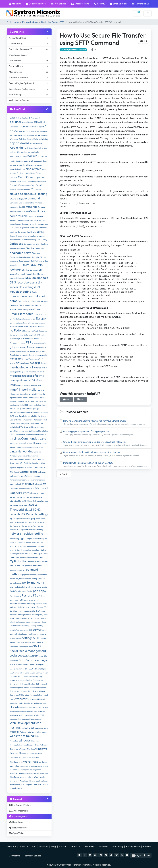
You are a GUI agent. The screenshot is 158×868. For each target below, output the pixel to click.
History (13, 368)
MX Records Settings (35, 514)
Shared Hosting (80, 4)
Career (63, 846)
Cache (38, 173)
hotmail (31, 372)
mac (36, 467)
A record (36, 118)
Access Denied (27, 122)
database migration (32, 244)
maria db (18, 484)
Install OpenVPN (31, 401)
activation (34, 127)
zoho (21, 788)
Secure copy (36, 622)
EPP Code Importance (19, 319)
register (39, 604)
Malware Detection (25, 476)
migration (14, 501)
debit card (40, 249)
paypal (13, 579)
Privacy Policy (133, 846)
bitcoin (37, 169)
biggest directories (17, 169)
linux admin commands (25, 435)
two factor (19, 703)
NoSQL (29, 543)
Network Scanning (36, 530)
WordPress (30, 762)
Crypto (33, 232)
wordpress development (31, 770)
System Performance (35, 680)
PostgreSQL (30, 595)
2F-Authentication (21, 118)
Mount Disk (32, 501)
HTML (42, 376)
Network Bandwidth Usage (28, 522)
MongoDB (22, 501)
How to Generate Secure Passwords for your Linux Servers (104, 422)
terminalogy (15, 688)
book (44, 169)
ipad (35, 409)
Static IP (29, 676)
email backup (23, 310)
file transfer (15, 335)
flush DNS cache (39, 335)
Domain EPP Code (28, 297)
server (37, 630)
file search (42, 331)
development (26, 257)
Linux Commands (25, 438)
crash (26, 228)
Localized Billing (39, 463)
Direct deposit (24, 261)
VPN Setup (36, 715)
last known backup (36, 427)
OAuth (36, 546)
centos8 (13, 182)
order (30, 562)
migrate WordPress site (32, 497)
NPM (34, 543)
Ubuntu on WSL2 (27, 708)
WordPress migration (39, 773)
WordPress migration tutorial (22, 777)
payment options (29, 575)
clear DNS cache (23, 190)
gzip (37, 363)
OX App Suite (19, 566)
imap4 (14, 389)
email (13, 309)
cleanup (13, 190)
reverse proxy (37, 615)
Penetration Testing (29, 579)
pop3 (42, 591)
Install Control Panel (31, 398)
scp (24, 622)
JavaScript (23, 416)
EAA (21, 305)
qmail (12, 600)
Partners (44, 846)
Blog (54, 846)
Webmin (23, 732)
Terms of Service (33, 856)
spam (35, 656)
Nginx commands (34, 539)
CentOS (23, 177)
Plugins (30, 591)
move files (23, 505)
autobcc (24, 152)
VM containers (25, 715)
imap (13, 385)
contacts (13, 224)
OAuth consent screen (26, 550)
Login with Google (25, 467)
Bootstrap (21, 173)
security (25, 625)
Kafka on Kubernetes (25, 420)
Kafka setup (39, 420)
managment (40, 480)
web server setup (42, 728)
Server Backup (141, 4)
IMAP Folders (23, 385)
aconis (17, 127)
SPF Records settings (33, 660)
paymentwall (42, 575)
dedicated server (21, 253)
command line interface (32, 203)
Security (100, 4)
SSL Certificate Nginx (37, 669)
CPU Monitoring (16, 228)
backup (32, 156)
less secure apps (22, 431)
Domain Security (25, 301)
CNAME (13, 199)
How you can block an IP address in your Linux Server (104, 454)
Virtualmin (14, 715)
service (13, 638)
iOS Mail (16, 409)
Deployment (15, 257)
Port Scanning (15, 596)
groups (13, 363)
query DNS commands (24, 600)
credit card (14, 232)
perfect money (16, 583)
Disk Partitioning (37, 261)
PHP (43, 583)
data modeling (30, 240)
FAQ (12, 331)
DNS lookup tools (36, 278)
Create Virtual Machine (38, 228)
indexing (27, 394)
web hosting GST (27, 728)
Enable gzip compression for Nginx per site (104, 433)
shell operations (23, 642)
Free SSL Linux (29, 339)
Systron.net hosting (27, 684)
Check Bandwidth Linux (36, 182)
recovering (31, 604)
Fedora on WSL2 (31, 331)
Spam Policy (117, 846)
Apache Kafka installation (37, 139)
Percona (41, 579)
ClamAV (39, 185)
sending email (23, 630)
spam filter (43, 656)
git (11, 347)
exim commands (38, 323)
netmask (13, 522)
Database (17, 244)
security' (13, 630)
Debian (31, 248)
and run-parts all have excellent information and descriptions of (29, 135)
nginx (23, 538)
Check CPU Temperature (20, 185)
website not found (22, 736)
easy (25, 305)
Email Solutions (119, 4)
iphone (40, 409)
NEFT (43, 519)
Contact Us (75, 846)
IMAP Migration (35, 385)
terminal (43, 684)
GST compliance (23, 363)
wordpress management (20, 773)
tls (21, 691)
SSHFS (27, 664)
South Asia (27, 656)
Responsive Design (17, 615)
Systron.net (14, 684)
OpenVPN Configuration (20, 557)
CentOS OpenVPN (36, 178)
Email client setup (22, 314)
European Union (16, 323)
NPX (39, 543)
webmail (14, 732)
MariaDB (28, 484)
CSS (43, 232)
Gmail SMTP (41, 347)
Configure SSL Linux (38, 220)
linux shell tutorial (29, 459)
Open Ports (33, 554)
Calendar (14, 178)
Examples (27, 323)
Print (143, 41)
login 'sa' (13, 467)
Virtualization (39, 712)
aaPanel (15, 122)
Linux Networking (22, 451)
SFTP (37, 638)
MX (34, 509)
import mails (27, 389)
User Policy (89, 846)
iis (22, 380)
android (15, 139)
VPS (42, 715)
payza (18, 579)
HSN (42, 372)
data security (42, 240)
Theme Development (38, 688)
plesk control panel (34, 587)
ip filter (29, 409)
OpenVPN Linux (37, 557)
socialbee (16, 655)
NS (42, 543)
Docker (35, 292)
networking (14, 539)
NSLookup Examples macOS (21, 546)
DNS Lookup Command (29, 270)
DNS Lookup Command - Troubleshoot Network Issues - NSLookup (27, 274)
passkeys (29, 566)
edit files (31, 305)
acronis (25, 126)
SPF (17, 660)
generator (42, 343)
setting (19, 638)
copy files (21, 224)
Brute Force (30, 173)
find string (28, 335)
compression (18, 216)
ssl (27, 668)
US (43, 708)
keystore (26, 423)
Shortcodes (23, 647)
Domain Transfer (39, 301)
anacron (22, 131)
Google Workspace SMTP (32, 359)
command (33, 198)
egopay (38, 305)
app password (19, 143)
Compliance (37, 211)
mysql (32, 518)
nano (38, 519)
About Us (24, 846)
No (80, 399)
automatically (34, 152)
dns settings (27, 287)
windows (25, 740)
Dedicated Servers (36, 4)
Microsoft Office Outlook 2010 (22, 489)
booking (13, 173)
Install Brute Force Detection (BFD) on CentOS (104, 464)
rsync (26, 618)
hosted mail (40, 368)
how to (37, 372)
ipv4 (41, 412)
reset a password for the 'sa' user (32, 611)
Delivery (37, 253)
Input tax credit (16, 398)
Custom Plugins (16, 236)
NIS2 (17, 543)
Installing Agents (41, 405)
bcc (31, 160)
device (34, 257)
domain (15, 296)
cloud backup (19, 194)
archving (28, 148)
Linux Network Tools (35, 447)
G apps (35, 343)
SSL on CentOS (36, 673)
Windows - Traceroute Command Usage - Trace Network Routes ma (28, 745)
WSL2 (40, 785)
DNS (33, 265)
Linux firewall (19, 443)
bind (28, 169)
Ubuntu (15, 707)
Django (18, 265)
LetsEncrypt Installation (39, 431)
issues (46, 412)
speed (12, 660)
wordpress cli (25, 766)
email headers (40, 314)
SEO (31, 630)
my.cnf (12, 519)
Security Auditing (37, 626)
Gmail (31, 347)
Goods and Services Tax (19, 351)
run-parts (32, 618)
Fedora (19, 330)
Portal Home (13, 22)
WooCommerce (16, 762)
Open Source (43, 554)
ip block (23, 409)
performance (31, 582)
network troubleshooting (26, 533)
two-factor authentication (35, 703)
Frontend (22, 343)
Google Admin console (19, 355)
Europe (41, 318)
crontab (27, 232)
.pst (11, 118)
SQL (11, 664)
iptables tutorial (32, 412)
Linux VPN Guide (22, 463)
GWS (32, 363)
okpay (38, 550)
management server (27, 480)
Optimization (19, 561)
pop (36, 591)
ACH (36, 122)
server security (40, 634)
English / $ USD (141, 855)
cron (21, 232)
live (31, 463)
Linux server (23, 456)
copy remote (43, 224)
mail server (42, 472)
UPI (40, 708)
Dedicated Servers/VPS (53, 22)
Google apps (34, 355)
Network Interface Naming (32, 526)
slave (31, 647)
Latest (12, 431)
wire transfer (33, 758)
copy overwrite (31, 224)
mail (21, 472)
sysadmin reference (18, 680)
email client (35, 309)
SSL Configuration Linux (19, 673)
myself (26, 519)
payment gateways (18, 570)
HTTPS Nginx (15, 381)
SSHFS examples (37, 664)
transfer (21, 699)
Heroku (44, 363)
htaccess (16, 376)
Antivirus (23, 139)
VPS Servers (59, 4)
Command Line (16, 203)
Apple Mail (17, 148)
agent (41, 127)
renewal (33, 607)
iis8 (40, 381)
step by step (37, 676)
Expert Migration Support (34, 327)
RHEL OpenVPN (16, 618)
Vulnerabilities (16, 719)
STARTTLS (20, 676)
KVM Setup (24, 427)
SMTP (37, 646)
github (17, 347)
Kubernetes (34, 423)
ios (11, 409)
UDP (36, 708)
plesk (23, 587)
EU (34, 319)
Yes (66, 399)
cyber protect (28, 236)
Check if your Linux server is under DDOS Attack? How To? (104, 443)
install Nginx (19, 401)
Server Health (28, 634)
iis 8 (26, 381)
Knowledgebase (30, 22)
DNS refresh (32, 283)
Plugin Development (18, 591)
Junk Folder (33, 416)
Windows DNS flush (27, 749)
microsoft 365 (40, 484)
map (12, 484)
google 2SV (40, 351)
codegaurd (21, 199)
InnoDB (42, 394)
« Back (64, 474)
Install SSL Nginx (27, 405)
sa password (42, 618)
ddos (23, 249)
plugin (44, 587)
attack (35, 148)
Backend (23, 156)
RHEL (46, 615)
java (17, 416)
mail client (30, 472)
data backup (39, 236)
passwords (37, 566)
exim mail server (16, 327)
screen (28, 622)
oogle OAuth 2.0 (21, 554)
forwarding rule (16, 339)
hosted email (25, 367)
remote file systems (22, 607)
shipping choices (37, 642)
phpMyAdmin (15, 587)
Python (42, 596)
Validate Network (26, 712)
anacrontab (31, 131)
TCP (38, 684)
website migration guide (36, 732)
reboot (23, 604)
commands (30, 207)
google (32, 351)
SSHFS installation (17, 669)
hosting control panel (18, 372)
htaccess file (30, 376)
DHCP (40, 257)
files (21, 335)
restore (28, 615)
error (30, 319)
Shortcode (14, 647)
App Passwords (36, 143)
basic (26, 161)
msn (29, 510)
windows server (28, 754)
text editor (24, 688)
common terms (23, 212)
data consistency (17, 240)
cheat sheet (21, 182)
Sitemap (147, 846)
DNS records (18, 282)
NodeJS (22, 543)
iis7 (36, 380)
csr (39, 232)
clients (38, 190)
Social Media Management (28, 651)
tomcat (26, 691)
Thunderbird (15, 691)
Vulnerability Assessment (32, 719)
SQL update (19, 664)
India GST (35, 394)
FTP (29, 342)
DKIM (25, 265)
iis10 (31, 380)
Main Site (15, 4)
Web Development (22, 723)
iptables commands (18, 412)
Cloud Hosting (38, 194)
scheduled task (16, 622)
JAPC (12, 416)
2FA (30, 118)
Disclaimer (103, 846)
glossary (23, 347)
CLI (33, 189)
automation (15, 156)
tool (31, 691)
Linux (13, 434)
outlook (37, 561)
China (33, 185)
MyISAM (19, 519)
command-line (16, 207)
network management (19, 530)
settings (27, 638)
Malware (13, 476)
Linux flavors (34, 443)
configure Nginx (23, 220)
